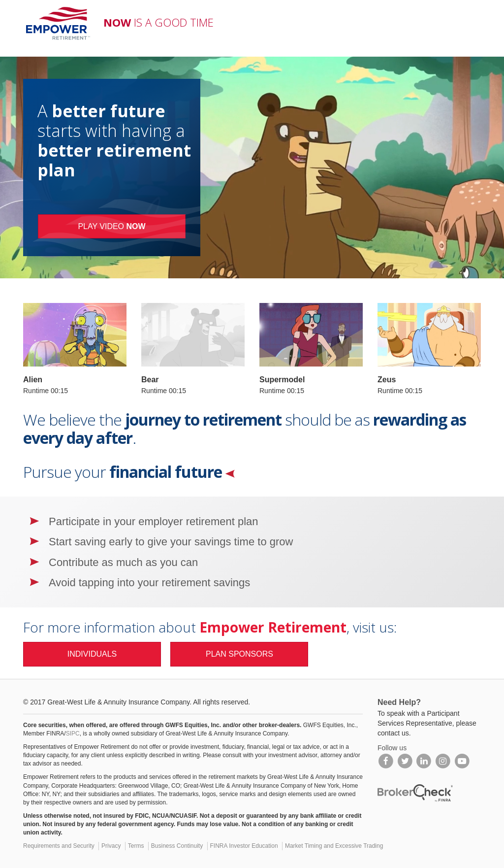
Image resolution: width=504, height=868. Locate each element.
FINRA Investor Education (244, 846)
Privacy (111, 846)
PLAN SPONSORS (239, 654)
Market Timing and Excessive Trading (334, 846)
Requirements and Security (59, 846)
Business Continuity (177, 846)
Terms (136, 846)
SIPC (73, 734)
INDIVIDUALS (92, 654)
